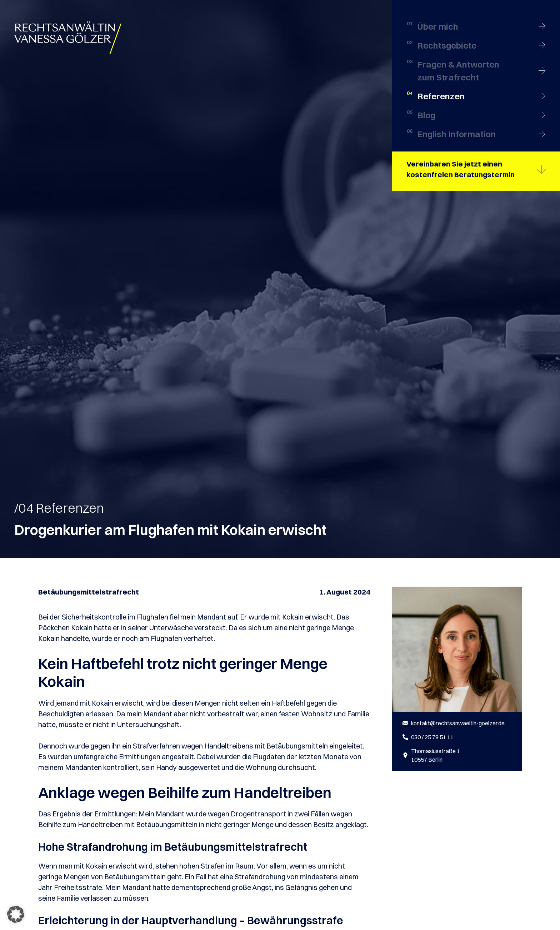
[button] (16, 914)
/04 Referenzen (59, 508)
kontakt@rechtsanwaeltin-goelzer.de (458, 723)
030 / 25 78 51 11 (432, 737)
